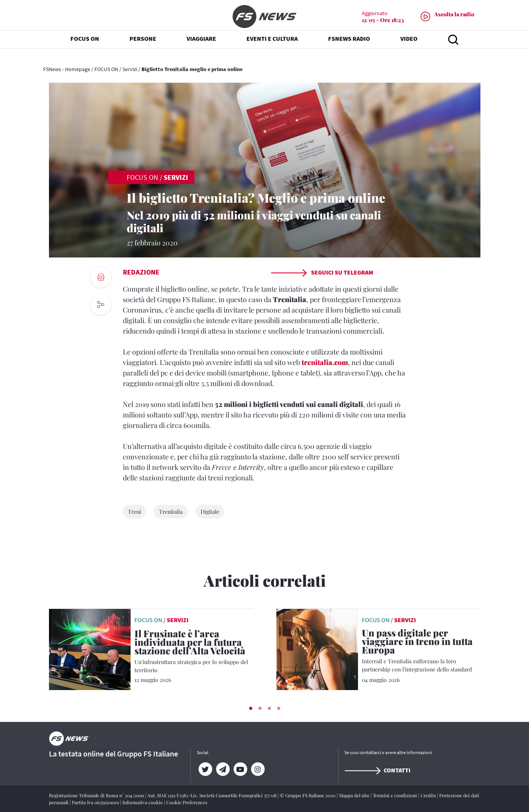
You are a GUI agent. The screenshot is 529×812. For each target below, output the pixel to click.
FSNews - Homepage (67, 69)
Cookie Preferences (187, 802)
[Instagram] (258, 769)
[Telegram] (223, 769)
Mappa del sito (355, 795)
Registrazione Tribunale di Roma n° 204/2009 (97, 795)
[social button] (101, 304)
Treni (134, 512)
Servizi (130, 69)
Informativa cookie (143, 802)
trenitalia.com (325, 362)
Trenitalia (171, 512)
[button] (251, 708)
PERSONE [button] (143, 47)
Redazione (141, 272)
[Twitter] (205, 769)
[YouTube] (240, 769)
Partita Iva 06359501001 (96, 802)
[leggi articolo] (90, 649)
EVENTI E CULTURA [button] (272, 47)
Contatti (377, 770)
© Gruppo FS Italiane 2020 (308, 795)
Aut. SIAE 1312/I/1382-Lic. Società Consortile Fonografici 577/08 (212, 795)
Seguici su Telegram (322, 272)
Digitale (210, 512)
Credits (429, 795)
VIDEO (409, 47)
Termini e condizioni (395, 795)
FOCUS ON (106, 69)
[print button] (101, 277)
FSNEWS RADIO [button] (349, 47)
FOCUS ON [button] (85, 47)
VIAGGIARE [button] (201, 47)
